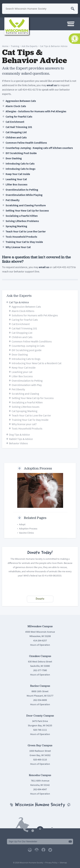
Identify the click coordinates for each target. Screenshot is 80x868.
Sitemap (63, 863)
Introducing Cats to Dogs (20, 169)
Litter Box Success (16, 184)
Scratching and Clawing (25, 394)
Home (5, 46)
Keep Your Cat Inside (18, 174)
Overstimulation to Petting (22, 190)
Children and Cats (16, 137)
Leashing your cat (22, 372)
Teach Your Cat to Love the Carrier (26, 231)
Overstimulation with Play (27, 385)
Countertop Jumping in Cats (28, 346)
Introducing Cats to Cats (20, 164)
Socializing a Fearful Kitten (22, 216)
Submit (70, 842)
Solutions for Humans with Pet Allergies (35, 315)
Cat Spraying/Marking (24, 411)
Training (15, 46)
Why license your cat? (24, 424)
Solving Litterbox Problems (22, 221)
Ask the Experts (30, 46)
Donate (40, 599)
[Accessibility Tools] (74, 39)
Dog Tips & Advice (19, 435)
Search (73, 9)
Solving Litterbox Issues (26, 407)
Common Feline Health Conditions (26, 143)
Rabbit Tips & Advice (21, 439)
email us (52, 85)
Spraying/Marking (16, 226)
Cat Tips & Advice (19, 302)
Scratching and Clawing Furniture (26, 205)
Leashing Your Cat (16, 179)
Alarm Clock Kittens (23, 311)
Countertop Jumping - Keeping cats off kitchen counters (39, 148)
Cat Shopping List (16, 132)
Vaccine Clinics (26, 533)
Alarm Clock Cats (16, 106)
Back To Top (40, 828)
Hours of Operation (40, 645)
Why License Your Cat (18, 247)
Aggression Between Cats (21, 101)
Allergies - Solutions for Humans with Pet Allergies (36, 111)
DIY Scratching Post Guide (21, 153)
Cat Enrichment (15, 122)
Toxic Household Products (21, 237)
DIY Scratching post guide (27, 350)
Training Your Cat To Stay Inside (30, 420)
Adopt (22, 524)
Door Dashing (14, 158)
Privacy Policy (51, 863)
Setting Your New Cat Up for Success (27, 211)
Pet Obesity (13, 200)
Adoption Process (38, 468)
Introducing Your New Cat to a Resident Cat (37, 363)
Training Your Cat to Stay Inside (24, 242)
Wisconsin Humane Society (17, 26)
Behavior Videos (18, 443)
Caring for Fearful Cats (19, 117)
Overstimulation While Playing (24, 195)
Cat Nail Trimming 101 (19, 127)
